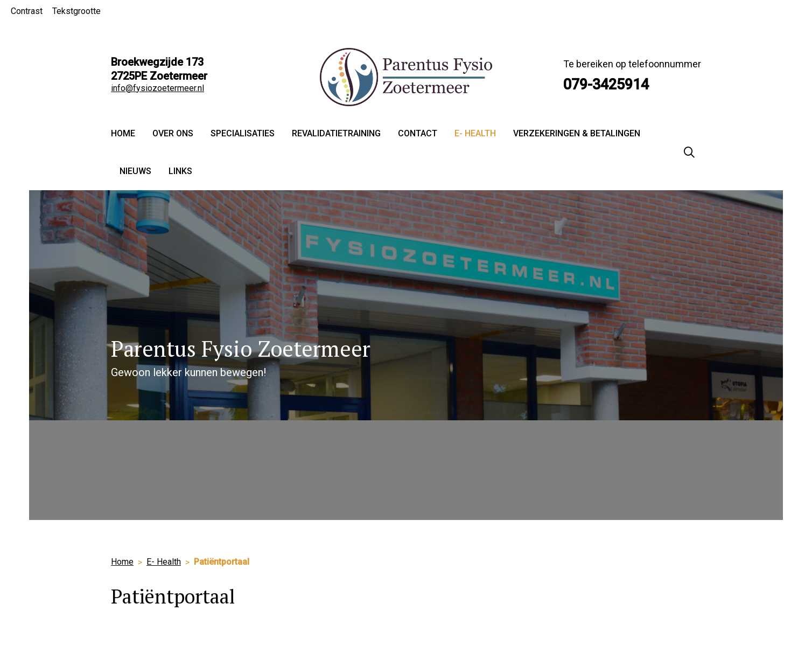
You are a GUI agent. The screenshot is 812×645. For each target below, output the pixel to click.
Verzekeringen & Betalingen (577, 133)
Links (180, 171)
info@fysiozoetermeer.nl (157, 88)
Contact (418, 133)
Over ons (173, 133)
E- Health (475, 133)
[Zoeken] (689, 152)
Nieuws (135, 171)
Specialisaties (243, 133)
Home (123, 133)
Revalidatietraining (336, 133)
